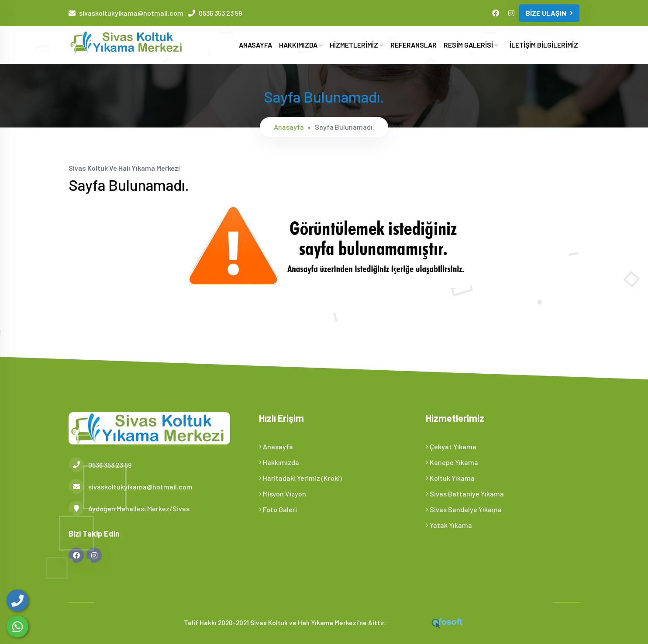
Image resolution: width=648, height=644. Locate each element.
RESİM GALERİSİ (471, 45)
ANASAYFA (255, 45)
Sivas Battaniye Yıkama (465, 494)
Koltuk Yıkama (450, 478)
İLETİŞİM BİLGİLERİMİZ (544, 45)
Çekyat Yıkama (451, 446)
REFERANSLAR (414, 45)
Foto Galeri (278, 509)
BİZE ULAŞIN (549, 13)
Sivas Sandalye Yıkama (464, 509)
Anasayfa (289, 127)
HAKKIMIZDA (301, 45)
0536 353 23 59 (220, 13)
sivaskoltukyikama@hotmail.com (131, 13)
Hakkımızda (279, 462)
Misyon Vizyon (283, 494)
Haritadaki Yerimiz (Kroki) (300, 478)
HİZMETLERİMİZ (357, 45)
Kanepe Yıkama (452, 462)
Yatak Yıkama (449, 525)
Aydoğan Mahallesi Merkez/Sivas (129, 508)
